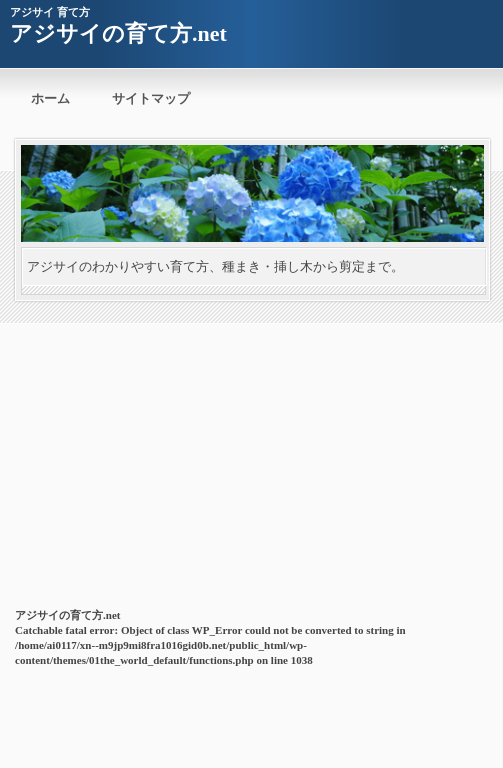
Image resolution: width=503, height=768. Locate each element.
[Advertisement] (251, 451)
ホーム (50, 98)
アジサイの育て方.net (118, 33)
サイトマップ (151, 98)
